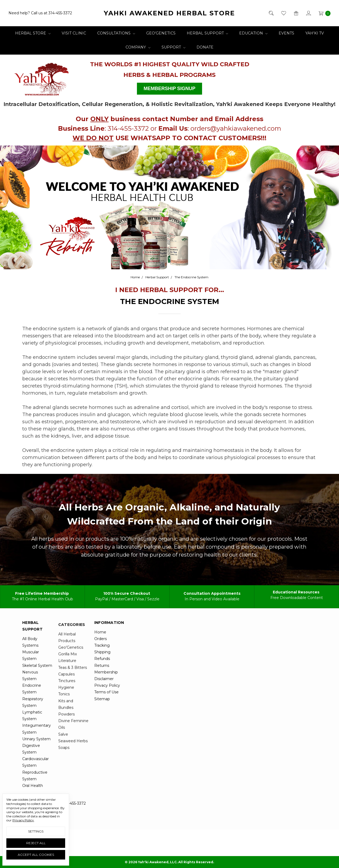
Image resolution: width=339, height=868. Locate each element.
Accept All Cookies (36, 855)
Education (253, 33)
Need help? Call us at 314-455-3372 (40, 13)
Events (286, 33)
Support (173, 47)
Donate (205, 47)
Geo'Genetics (161, 33)
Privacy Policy (23, 820)
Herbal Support (208, 33)
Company (138, 47)
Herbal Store (33, 33)
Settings (36, 831)
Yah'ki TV (315, 33)
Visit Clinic (74, 33)
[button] (42, 77)
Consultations (116, 33)
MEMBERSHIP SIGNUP (169, 89)
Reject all (36, 843)
